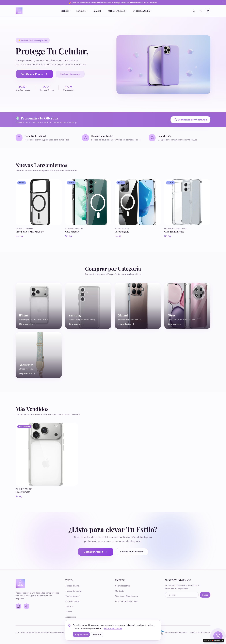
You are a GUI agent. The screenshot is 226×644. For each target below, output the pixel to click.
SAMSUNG (82, 11)
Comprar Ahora (96, 552)
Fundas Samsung (73, 591)
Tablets (69, 612)
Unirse (205, 595)
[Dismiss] (223, 641)
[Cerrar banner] (223, 3)
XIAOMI (98, 11)
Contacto (120, 591)
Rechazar (97, 634)
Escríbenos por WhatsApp (190, 120)
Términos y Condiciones (126, 596)
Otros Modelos (72, 601)
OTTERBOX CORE (142, 11)
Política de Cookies (113, 628)
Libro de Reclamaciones (126, 601)
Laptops (69, 606)
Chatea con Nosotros (132, 552)
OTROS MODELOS (118, 11)
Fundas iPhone (72, 586)
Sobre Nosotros (123, 586)
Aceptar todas (81, 634)
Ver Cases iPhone (34, 74)
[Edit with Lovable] (212, 641)
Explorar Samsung (70, 74)
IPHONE (66, 11)
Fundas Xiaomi (72, 596)
